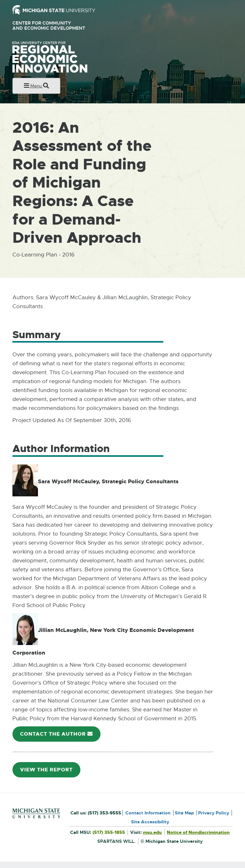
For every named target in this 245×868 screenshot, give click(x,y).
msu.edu (152, 832)
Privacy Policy (214, 813)
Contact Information (148, 813)
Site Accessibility (150, 822)
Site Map (184, 813)
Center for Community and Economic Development (51, 26)
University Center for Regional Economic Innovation (60, 57)
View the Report (49, 772)
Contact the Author (59, 736)
